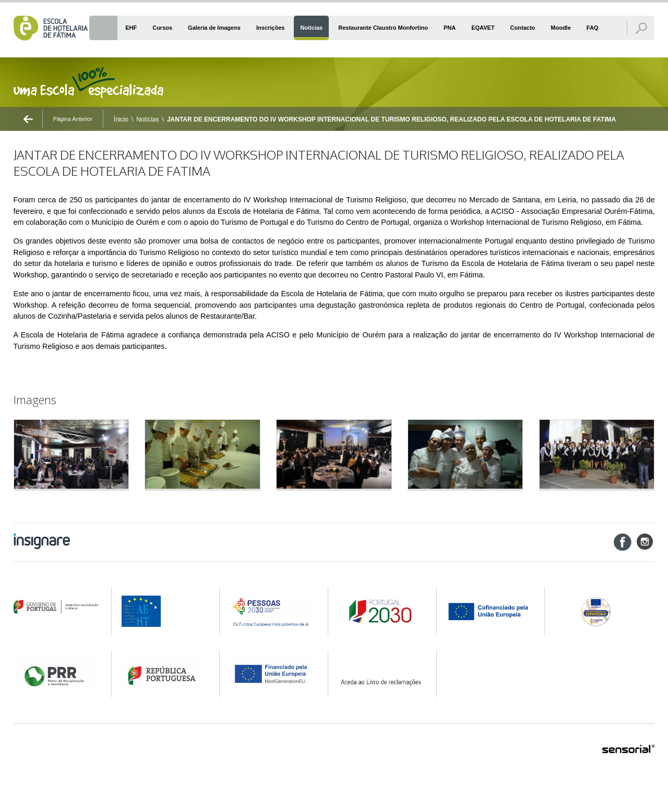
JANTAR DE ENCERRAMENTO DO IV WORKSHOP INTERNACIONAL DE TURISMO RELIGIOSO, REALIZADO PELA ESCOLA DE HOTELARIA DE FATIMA (391, 119)
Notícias (147, 119)
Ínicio (121, 119)
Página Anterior (73, 119)
